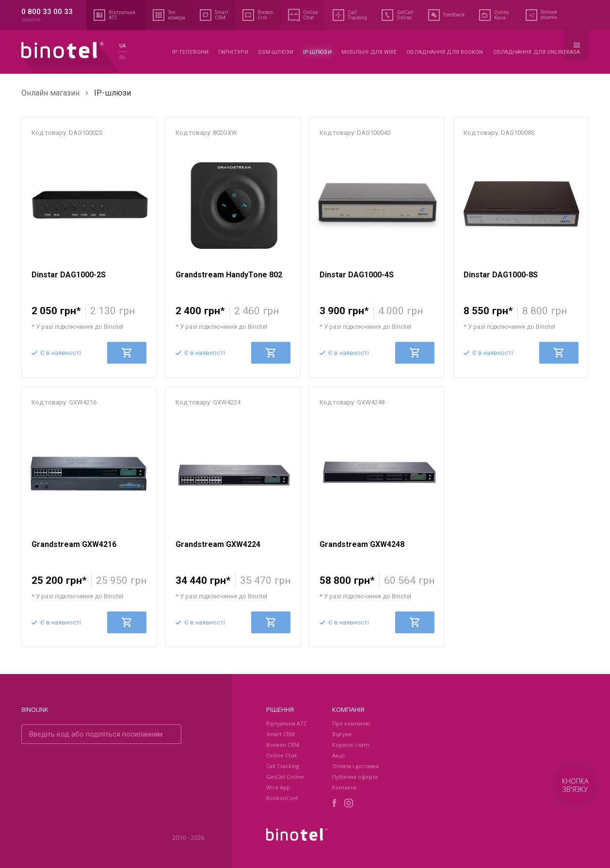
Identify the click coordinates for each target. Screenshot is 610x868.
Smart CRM (214, 15)
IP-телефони (190, 52)
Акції (338, 755)
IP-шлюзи (317, 52)
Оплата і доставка (355, 766)
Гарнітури (233, 52)
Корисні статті (351, 745)
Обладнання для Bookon (445, 52)
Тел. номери (169, 15)
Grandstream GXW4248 (362, 544)
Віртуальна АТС (116, 15)
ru (122, 57)
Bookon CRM (283, 745)
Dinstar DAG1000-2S (69, 275)
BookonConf (282, 798)
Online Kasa (494, 15)
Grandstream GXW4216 (74, 544)
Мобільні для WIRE (369, 52)
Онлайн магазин (50, 93)
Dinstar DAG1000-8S (501, 275)
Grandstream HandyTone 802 (229, 275)
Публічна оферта (355, 777)
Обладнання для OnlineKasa (537, 52)
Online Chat (303, 15)
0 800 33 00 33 (47, 12)
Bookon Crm (258, 15)
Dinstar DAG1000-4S (357, 275)
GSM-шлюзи (276, 52)
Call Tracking (350, 15)
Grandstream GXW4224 (218, 544)
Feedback (446, 15)
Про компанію (351, 723)
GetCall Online (398, 15)
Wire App (278, 787)
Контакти (344, 787)
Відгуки (342, 734)
